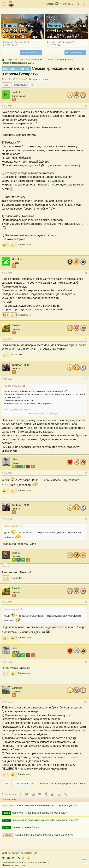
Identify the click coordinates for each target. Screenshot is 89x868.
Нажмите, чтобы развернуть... (45, 414)
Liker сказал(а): (12, 526)
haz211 (8, 79)
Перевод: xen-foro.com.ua (14, 865)
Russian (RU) (29, 853)
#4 (86, 379)
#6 (86, 519)
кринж (46, 79)
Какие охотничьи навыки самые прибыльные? (39, 813)
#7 (86, 567)
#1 (86, 106)
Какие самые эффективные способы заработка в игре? (45, 820)
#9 (86, 662)
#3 (86, 339)
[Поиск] (84, 4)
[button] (4, 4)
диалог (37, 79)
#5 (86, 473)
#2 (86, 273)
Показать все (24, 245)
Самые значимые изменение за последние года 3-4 (46, 805)
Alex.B (16, 325)
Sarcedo (17, 688)
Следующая (21, 85)
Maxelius (17, 259)
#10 (86, 702)
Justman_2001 (20, 365)
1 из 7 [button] (7, 85)
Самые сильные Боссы (25, 827)
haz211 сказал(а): (13, 386)
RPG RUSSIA (11, 853)
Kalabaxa (9, 42)
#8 (86, 602)
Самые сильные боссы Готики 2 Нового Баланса (44, 835)
